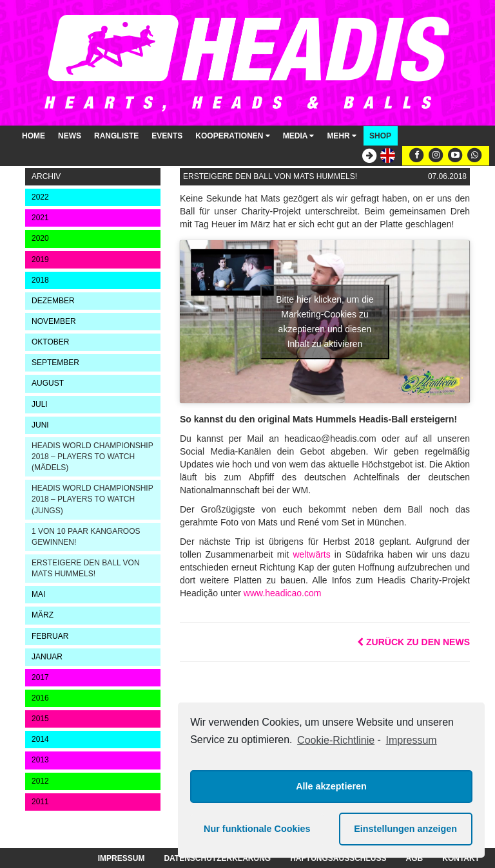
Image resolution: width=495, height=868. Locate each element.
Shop (380, 136)
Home (34, 136)
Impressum (121, 858)
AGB (415, 858)
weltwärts (311, 554)
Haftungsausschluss (338, 858)
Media (299, 136)
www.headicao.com (283, 593)
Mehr (342, 136)
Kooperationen (232, 136)
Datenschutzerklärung (217, 858)
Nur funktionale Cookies (257, 829)
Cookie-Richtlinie (336, 740)
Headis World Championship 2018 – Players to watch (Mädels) (92, 457)
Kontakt (461, 858)
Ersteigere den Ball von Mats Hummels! (86, 568)
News (70, 136)
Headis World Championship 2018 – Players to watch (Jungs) (92, 499)
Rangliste (116, 136)
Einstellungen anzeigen (405, 829)
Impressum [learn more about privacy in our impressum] (412, 740)
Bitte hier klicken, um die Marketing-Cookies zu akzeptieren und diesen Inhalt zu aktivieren (325, 322)
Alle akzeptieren (331, 786)
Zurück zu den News (413, 642)
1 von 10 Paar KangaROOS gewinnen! (86, 537)
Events (167, 136)
